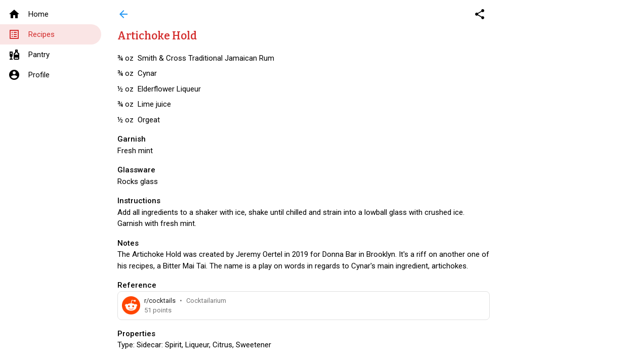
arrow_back (123, 14)
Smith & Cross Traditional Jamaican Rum (206, 58)
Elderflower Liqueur (169, 89)
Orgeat (149, 120)
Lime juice (154, 104)
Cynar (147, 73)
